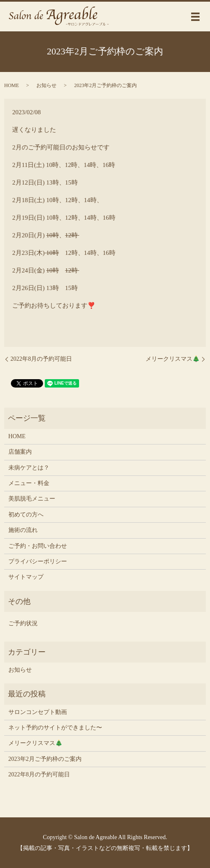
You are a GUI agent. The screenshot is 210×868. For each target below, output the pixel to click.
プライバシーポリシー (38, 561)
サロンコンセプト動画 (38, 712)
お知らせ (46, 85)
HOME (12, 85)
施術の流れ (23, 530)
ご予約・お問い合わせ (38, 546)
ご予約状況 (23, 623)
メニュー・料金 (29, 483)
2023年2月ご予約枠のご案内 (45, 759)
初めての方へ (26, 515)
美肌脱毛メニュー (32, 499)
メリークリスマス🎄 (173, 359)
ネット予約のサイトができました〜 (55, 728)
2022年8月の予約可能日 (41, 359)
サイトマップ (26, 577)
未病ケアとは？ (29, 468)
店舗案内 (20, 452)
